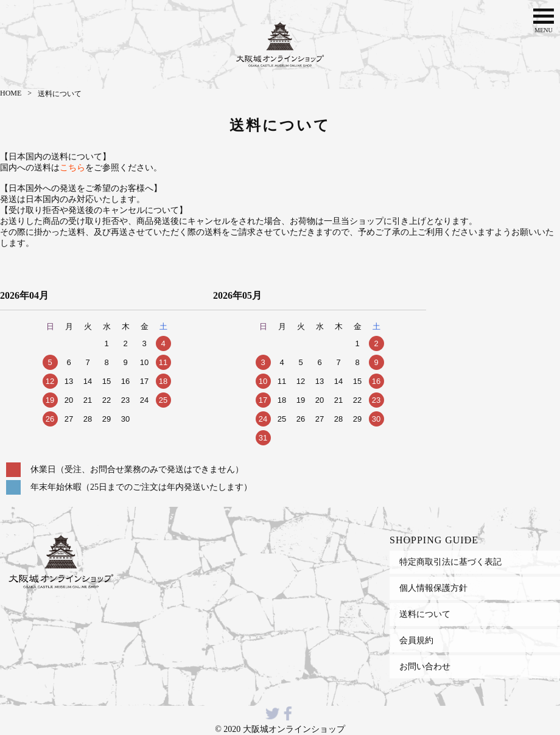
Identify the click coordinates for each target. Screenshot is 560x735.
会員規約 (416, 640)
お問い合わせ (425, 666)
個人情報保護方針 (433, 588)
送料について (425, 614)
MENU (544, 19)
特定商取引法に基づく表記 (450, 562)
